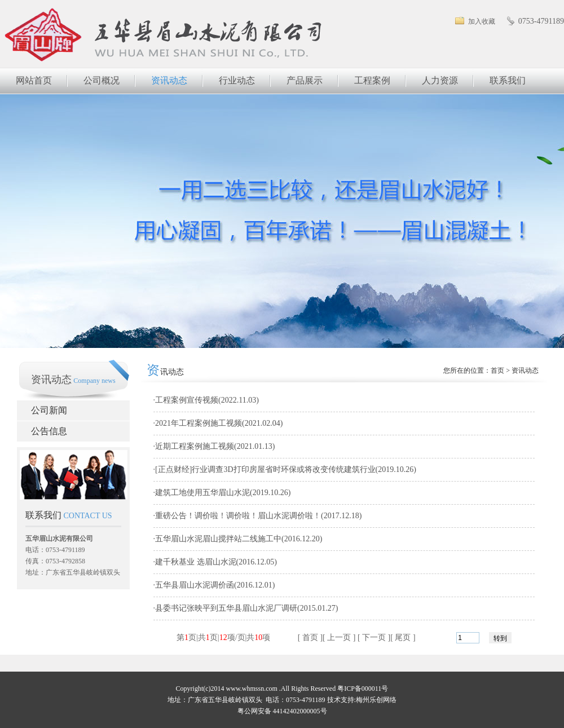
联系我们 (508, 80)
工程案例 (372, 80)
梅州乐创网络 (376, 700)
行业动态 (237, 80)
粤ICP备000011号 (363, 689)
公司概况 (102, 80)
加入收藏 (482, 21)
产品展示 (305, 80)
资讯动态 (169, 80)
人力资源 (440, 80)
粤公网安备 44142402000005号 (282, 711)
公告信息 (49, 431)
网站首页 (34, 80)
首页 (497, 370)
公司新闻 (49, 410)
